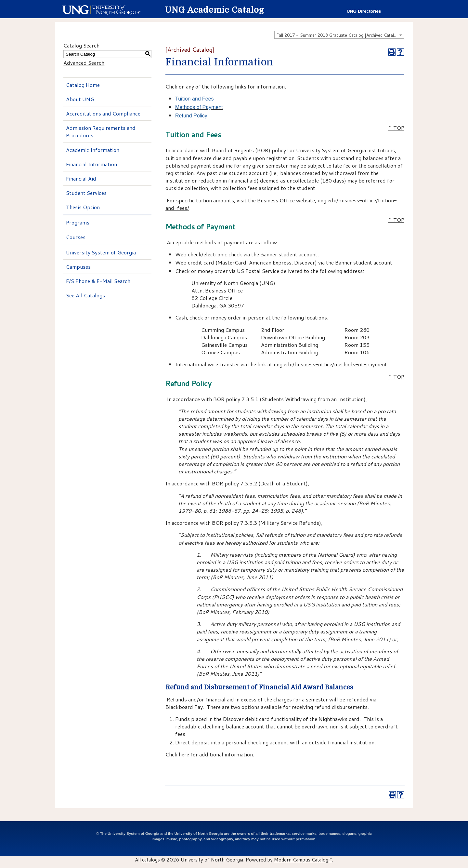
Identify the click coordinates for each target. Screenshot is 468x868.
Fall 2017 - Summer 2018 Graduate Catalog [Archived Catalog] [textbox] (338, 35)
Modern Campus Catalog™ (303, 860)
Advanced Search (84, 63)
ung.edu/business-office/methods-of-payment (330, 364)
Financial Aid (81, 178)
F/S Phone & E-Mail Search (98, 281)
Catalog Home (83, 85)
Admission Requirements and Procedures (101, 131)
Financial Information (91, 164)
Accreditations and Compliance (103, 113)
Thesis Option (83, 207)
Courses (76, 237)
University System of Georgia (101, 252)
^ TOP (396, 128)
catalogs (151, 860)
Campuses (78, 267)
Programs (78, 222)
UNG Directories (364, 11)
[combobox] (339, 35)
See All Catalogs (85, 295)
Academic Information (93, 150)
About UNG (80, 99)
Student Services (86, 193)
